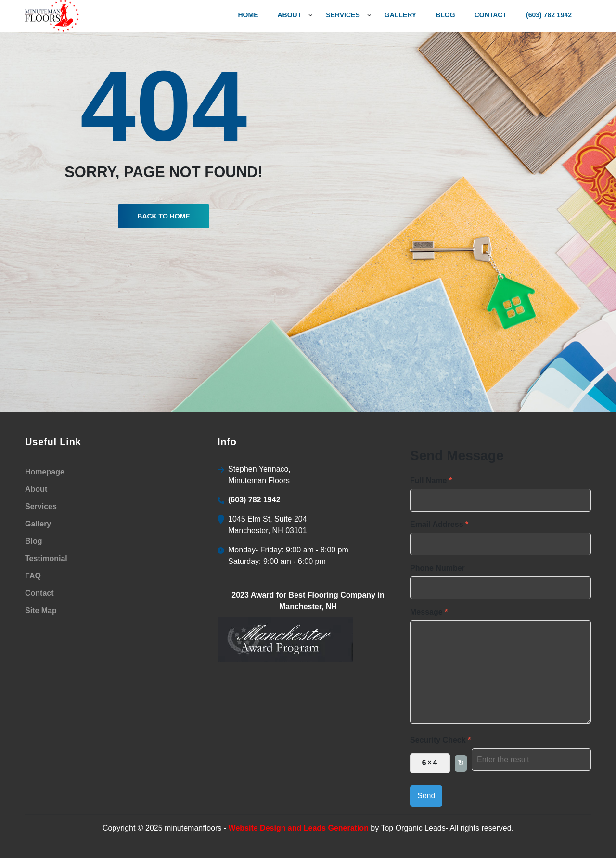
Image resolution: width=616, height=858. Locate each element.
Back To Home (163, 216)
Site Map (41, 610)
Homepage (45, 472)
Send (426, 796)
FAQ (33, 576)
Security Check (440, 740)
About (289, 15)
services (343, 15)
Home (248, 15)
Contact (491, 15)
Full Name (431, 480)
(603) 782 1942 (549, 15)
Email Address (439, 524)
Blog (445, 15)
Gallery (38, 524)
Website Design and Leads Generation (299, 828)
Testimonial (46, 558)
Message (429, 612)
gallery (400, 15)
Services (41, 506)
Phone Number (437, 568)
